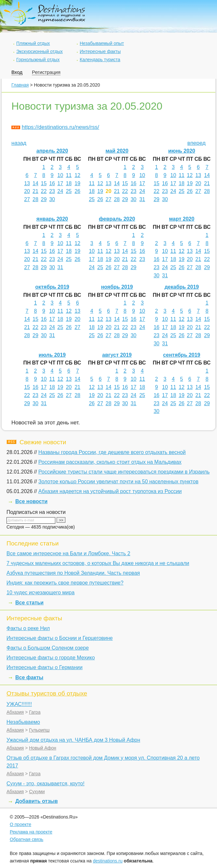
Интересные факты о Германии (45, 667)
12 (77, 175)
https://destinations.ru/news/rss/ (61, 127)
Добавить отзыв (37, 801)
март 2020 (182, 219)
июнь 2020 (182, 151)
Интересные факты (100, 51)
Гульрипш (39, 730)
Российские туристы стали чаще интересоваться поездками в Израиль (124, 472)
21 (35, 191)
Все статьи (29, 603)
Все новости (31, 501)
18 (69, 183)
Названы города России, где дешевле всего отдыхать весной (112, 452)
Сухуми (37, 792)
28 (35, 199)
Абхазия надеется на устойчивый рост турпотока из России (110, 491)
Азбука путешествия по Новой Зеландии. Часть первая (73, 573)
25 (69, 191)
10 (60, 175)
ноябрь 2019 (117, 287)
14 (35, 183)
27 (27, 199)
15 (44, 183)
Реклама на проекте (31, 832)
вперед (197, 143)
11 (69, 175)
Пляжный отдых (33, 43)
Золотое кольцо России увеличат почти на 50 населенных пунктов (118, 482)
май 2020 (117, 151)
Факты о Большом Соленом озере (48, 648)
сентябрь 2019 (182, 355)
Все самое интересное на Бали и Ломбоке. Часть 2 (68, 553)
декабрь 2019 (182, 287)
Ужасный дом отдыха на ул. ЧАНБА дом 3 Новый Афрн (73, 740)
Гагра (35, 712)
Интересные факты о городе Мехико (51, 658)
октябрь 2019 (52, 287)
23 (52, 191)
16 (52, 183)
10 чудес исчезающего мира (41, 592)
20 (27, 191)
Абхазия (15, 712)
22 (44, 191)
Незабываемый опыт (102, 43)
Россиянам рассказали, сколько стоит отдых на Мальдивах (110, 462)
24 (60, 191)
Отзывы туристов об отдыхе (47, 693)
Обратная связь (27, 839)
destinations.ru (108, 861)
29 (44, 199)
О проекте (20, 824)
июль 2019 (52, 355)
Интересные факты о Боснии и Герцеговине (60, 638)
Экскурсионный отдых (40, 51)
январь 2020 (52, 219)
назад (19, 143)
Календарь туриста (100, 60)
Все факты (29, 677)
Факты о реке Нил (28, 628)
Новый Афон (43, 748)
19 (77, 183)
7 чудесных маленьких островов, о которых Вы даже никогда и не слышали (98, 563)
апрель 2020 (52, 151)
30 (52, 199)
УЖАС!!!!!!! (19, 704)
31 (142, 199)
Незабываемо (23, 722)
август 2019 (117, 355)
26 (77, 191)
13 (27, 183)
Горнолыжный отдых (38, 60)
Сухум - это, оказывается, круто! (46, 784)
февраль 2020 (117, 219)
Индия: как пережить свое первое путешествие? (65, 583)
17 (60, 183)
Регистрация (46, 72)
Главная (20, 85)
